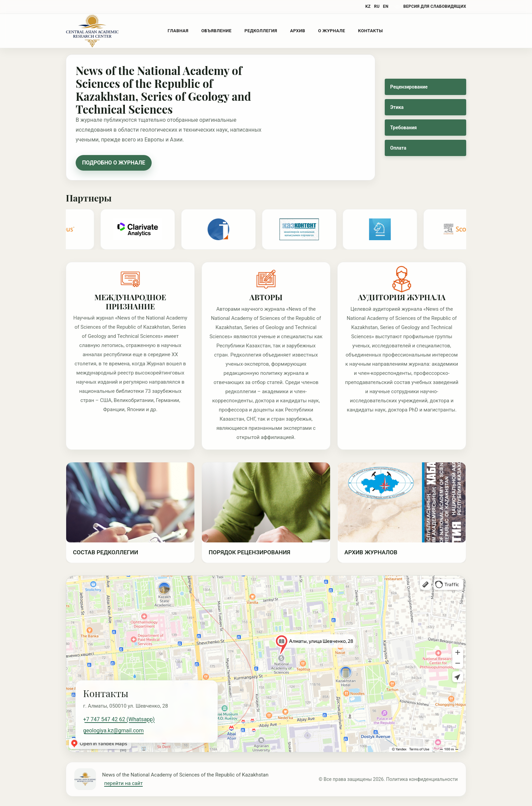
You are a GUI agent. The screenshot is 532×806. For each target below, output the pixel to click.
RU (377, 6)
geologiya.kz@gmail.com (113, 731)
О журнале (331, 31)
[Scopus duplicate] (466, 229)
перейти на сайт (123, 783)
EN (386, 6)
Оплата (398, 148)
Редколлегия (261, 31)
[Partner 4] (224, 229)
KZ (368, 6)
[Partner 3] (143, 229)
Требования (403, 128)
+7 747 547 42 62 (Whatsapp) (119, 719)
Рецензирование (409, 87)
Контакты (370, 31)
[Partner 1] (305, 229)
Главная (178, 31)
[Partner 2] (385, 229)
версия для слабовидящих (435, 6)
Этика (397, 107)
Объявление (216, 31)
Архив (298, 31)
